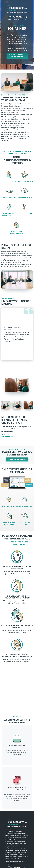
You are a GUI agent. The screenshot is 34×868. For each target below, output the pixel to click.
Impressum (10, 864)
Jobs (7, 862)
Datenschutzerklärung (17, 862)
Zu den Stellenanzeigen (17, 459)
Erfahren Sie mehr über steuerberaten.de (17, 543)
